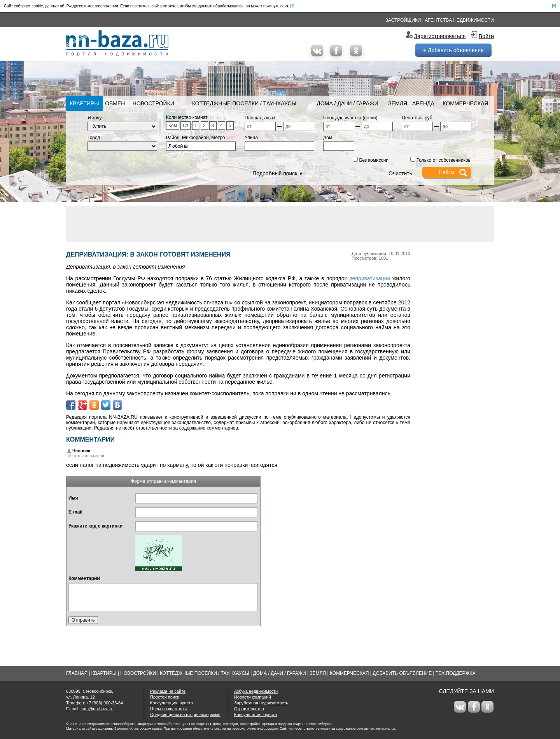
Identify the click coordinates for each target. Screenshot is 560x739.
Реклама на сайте (168, 691)
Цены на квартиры (168, 709)
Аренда (423, 103)
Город (94, 138)
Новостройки (153, 103)
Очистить (400, 173)
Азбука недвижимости (256, 691)
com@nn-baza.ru (97, 709)
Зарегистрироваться (440, 36)
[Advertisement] (280, 224)
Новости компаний (253, 697)
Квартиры (84, 103)
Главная (77, 673)
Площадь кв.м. (261, 118)
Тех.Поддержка (456, 673)
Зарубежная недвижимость (261, 703)
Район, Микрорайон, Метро (196, 138)
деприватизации (369, 278)
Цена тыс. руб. (418, 118)
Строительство (249, 709)
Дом (328, 138)
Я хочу (95, 118)
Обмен (115, 103)
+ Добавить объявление (453, 50)
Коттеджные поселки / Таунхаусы (244, 103)
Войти (486, 36)
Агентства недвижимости (459, 20)
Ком (173, 126)
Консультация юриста (171, 703)
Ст (185, 126)
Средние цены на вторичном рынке (185, 715)
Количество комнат (187, 117)
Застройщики (403, 20)
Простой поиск (164, 697)
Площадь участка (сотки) (350, 118)
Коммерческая (465, 103)
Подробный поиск (275, 173)
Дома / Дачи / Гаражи (347, 103)
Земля (398, 103)
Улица (251, 138)
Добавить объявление (402, 673)
